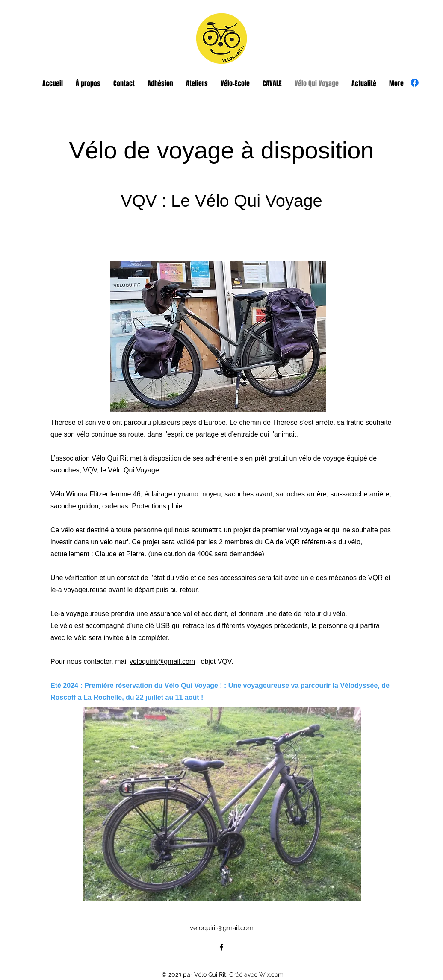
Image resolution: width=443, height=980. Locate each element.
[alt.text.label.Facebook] (415, 83)
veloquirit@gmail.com (162, 662)
